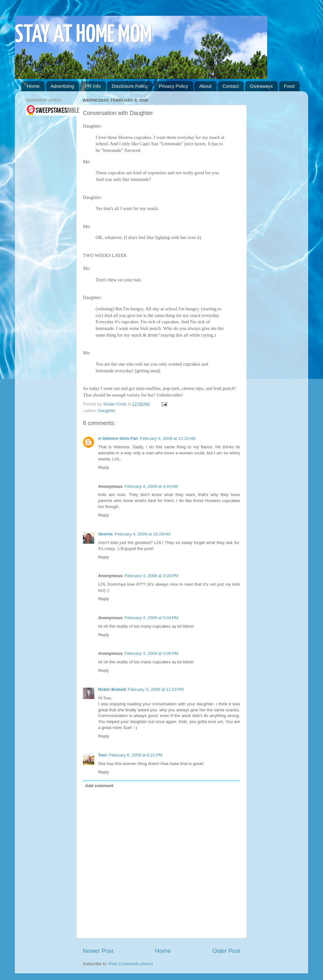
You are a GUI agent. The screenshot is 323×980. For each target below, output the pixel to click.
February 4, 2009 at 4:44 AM (151, 486)
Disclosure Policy (130, 86)
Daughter (107, 411)
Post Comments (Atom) (131, 964)
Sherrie (106, 534)
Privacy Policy (173, 86)
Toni (103, 755)
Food (289, 86)
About (205, 86)
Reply (104, 467)
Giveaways (261, 86)
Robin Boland (112, 689)
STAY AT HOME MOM (83, 35)
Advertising (62, 86)
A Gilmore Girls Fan (118, 438)
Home (33, 86)
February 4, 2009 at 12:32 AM (168, 438)
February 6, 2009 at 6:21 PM (136, 755)
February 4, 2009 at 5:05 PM (151, 653)
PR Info (93, 86)
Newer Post (98, 951)
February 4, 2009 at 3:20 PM (151, 576)
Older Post (226, 951)
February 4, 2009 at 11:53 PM (156, 689)
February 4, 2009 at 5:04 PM (151, 618)
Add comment (99, 786)
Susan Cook (115, 404)
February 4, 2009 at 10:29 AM (143, 534)
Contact (231, 86)
